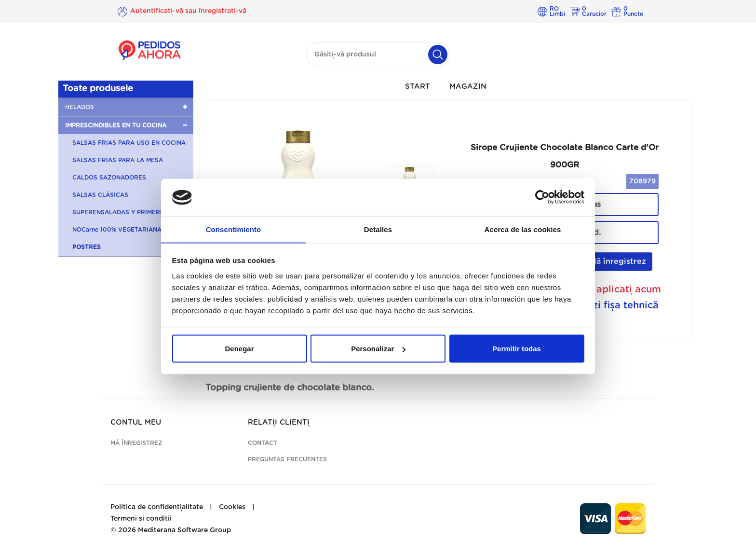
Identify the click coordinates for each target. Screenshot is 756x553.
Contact (263, 443)
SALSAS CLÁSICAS (100, 195)
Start (418, 87)
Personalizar (378, 349)
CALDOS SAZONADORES (109, 178)
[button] (126, 107)
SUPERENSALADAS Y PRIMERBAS (122, 212)
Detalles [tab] (378, 229)
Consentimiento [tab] (234, 229)
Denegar (239, 349)
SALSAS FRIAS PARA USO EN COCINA (129, 143)
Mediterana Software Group (184, 530)
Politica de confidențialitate (157, 507)
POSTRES (87, 247)
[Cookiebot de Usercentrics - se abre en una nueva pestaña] (542, 197)
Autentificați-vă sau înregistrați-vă (188, 11)
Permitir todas (517, 349)
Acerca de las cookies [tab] (523, 229)
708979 (642, 181)
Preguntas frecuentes (287, 459)
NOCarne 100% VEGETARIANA (117, 230)
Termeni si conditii (141, 519)
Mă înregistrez (613, 261)
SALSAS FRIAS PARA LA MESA (118, 160)
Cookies (232, 507)
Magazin (468, 87)
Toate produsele (98, 89)
